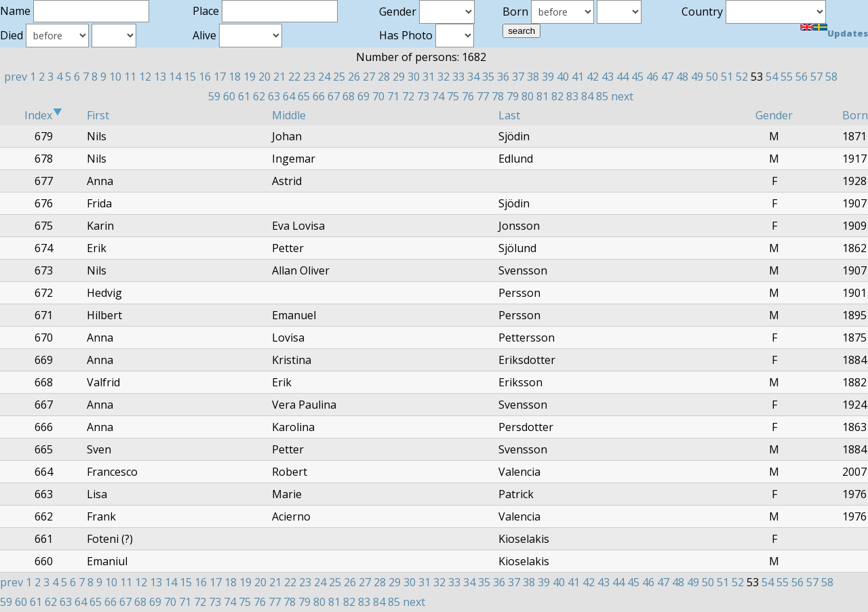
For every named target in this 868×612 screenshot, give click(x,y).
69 (363, 96)
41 (578, 77)
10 (115, 77)
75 (453, 96)
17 (220, 77)
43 (608, 77)
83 (572, 96)
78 (498, 96)
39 (548, 77)
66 (319, 96)
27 (369, 77)
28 (384, 77)
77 (483, 96)
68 (349, 96)
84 (587, 96)
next (622, 96)
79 (513, 96)
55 (787, 77)
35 (488, 77)
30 (414, 77)
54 (772, 77)
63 (274, 96)
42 (593, 77)
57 (816, 77)
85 (602, 96)
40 (563, 77)
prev (16, 77)
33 (458, 77)
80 (528, 96)
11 (130, 77)
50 (712, 77)
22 (294, 77)
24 (324, 77)
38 (533, 77)
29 (399, 77)
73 (423, 96)
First (98, 115)
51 (727, 77)
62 (259, 96)
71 (393, 96)
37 (518, 77)
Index (43, 115)
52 (742, 77)
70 (378, 96)
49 (697, 77)
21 (279, 77)
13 (160, 77)
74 (438, 96)
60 (229, 96)
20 (264, 77)
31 (429, 77)
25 (339, 77)
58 (831, 77)
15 (190, 77)
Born (855, 115)
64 (289, 96)
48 (682, 77)
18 (235, 77)
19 (250, 77)
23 (309, 77)
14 (175, 77)
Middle (289, 115)
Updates (848, 33)
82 (557, 96)
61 (244, 96)
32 (443, 77)
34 (473, 77)
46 (652, 77)
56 (802, 77)
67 (334, 96)
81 (542, 96)
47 (667, 77)
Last (509, 115)
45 (637, 77)
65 (304, 96)
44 (623, 77)
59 (214, 96)
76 (468, 96)
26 (354, 77)
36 (503, 77)
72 (408, 96)
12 (145, 77)
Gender (774, 115)
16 (205, 77)
